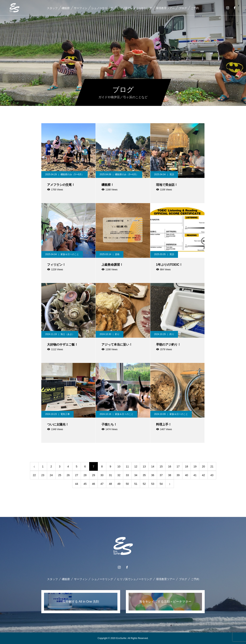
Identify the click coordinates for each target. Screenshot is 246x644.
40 (187, 475)
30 (102, 475)
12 (136, 466)
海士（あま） (67, 334)
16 (170, 466)
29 (94, 475)
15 (161, 466)
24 (51, 475)
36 (153, 475)
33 (127, 475)
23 (43, 475)
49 (119, 484)
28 (85, 475)
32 (119, 475)
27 (77, 475)
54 (161, 484)
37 (161, 475)
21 (212, 466)
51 (136, 484)
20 (204, 466)
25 (60, 475)
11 (127, 466)
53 (153, 484)
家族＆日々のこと (70, 254)
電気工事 (65, 414)
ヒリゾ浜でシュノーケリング (134, 8)
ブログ (183, 8)
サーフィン (80, 8)
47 (102, 484)
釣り (117, 334)
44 (77, 484)
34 (136, 475)
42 (204, 475)
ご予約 (195, 8)
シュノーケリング (102, 8)
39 (178, 475)
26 (68, 475)
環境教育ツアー (165, 8)
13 (144, 466)
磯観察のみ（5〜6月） (72, 174)
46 (94, 484)
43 (212, 475)
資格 (117, 254)
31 (111, 475)
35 (144, 475)
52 (144, 484)
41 (195, 475)
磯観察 (66, 8)
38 (170, 475)
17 (178, 466)
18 (187, 466)
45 (85, 484)
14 (153, 466)
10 (119, 466)
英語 (172, 174)
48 (111, 484)
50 (127, 484)
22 (34, 475)
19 (195, 466)
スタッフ (52, 8)
